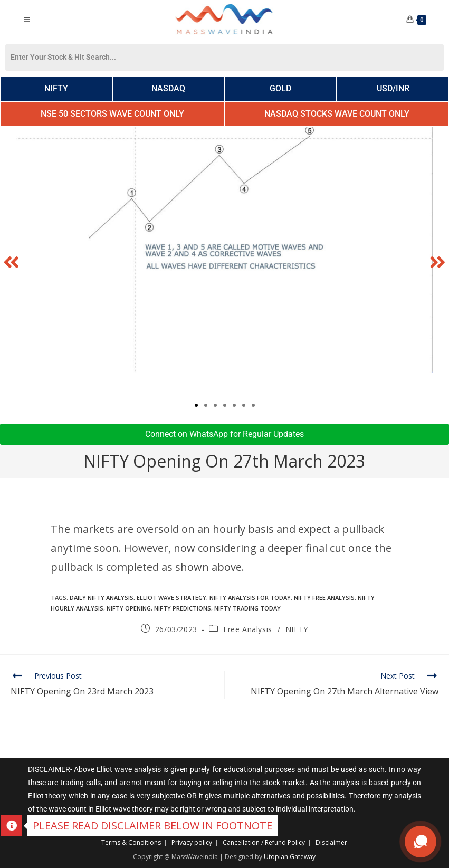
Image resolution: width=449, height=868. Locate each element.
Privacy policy (192, 842)
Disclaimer (331, 842)
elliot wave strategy (171, 598)
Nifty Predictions (183, 608)
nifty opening (129, 608)
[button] (12, 262)
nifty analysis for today (250, 598)
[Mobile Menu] (27, 20)
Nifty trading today (247, 608)
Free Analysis (248, 629)
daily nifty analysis (102, 598)
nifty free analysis (324, 598)
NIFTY (297, 629)
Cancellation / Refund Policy (264, 842)
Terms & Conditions (131, 842)
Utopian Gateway (290, 857)
